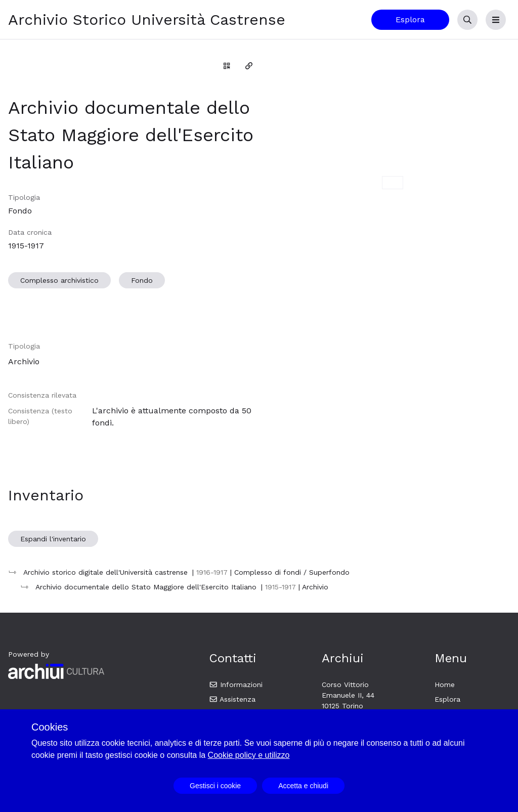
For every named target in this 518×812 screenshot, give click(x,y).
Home (445, 685)
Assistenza (232, 699)
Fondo (142, 280)
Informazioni (236, 685)
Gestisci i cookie (215, 786)
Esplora (410, 19)
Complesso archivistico (59, 280)
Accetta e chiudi (303, 786)
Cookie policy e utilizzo (249, 755)
